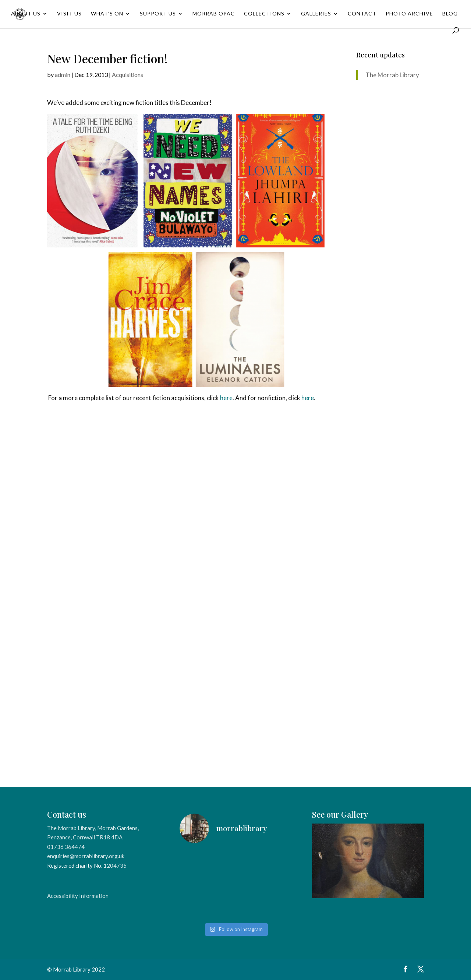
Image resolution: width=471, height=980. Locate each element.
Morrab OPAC (214, 14)
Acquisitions (128, 75)
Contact (362, 14)
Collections (264, 14)
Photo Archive (409, 14)
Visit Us (69, 14)
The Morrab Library (392, 75)
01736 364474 (66, 847)
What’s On (107, 14)
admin (63, 75)
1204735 (115, 866)
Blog (450, 14)
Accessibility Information (78, 896)
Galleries (316, 14)
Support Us (158, 14)
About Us (26, 14)
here (226, 398)
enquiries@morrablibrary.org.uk (86, 856)
